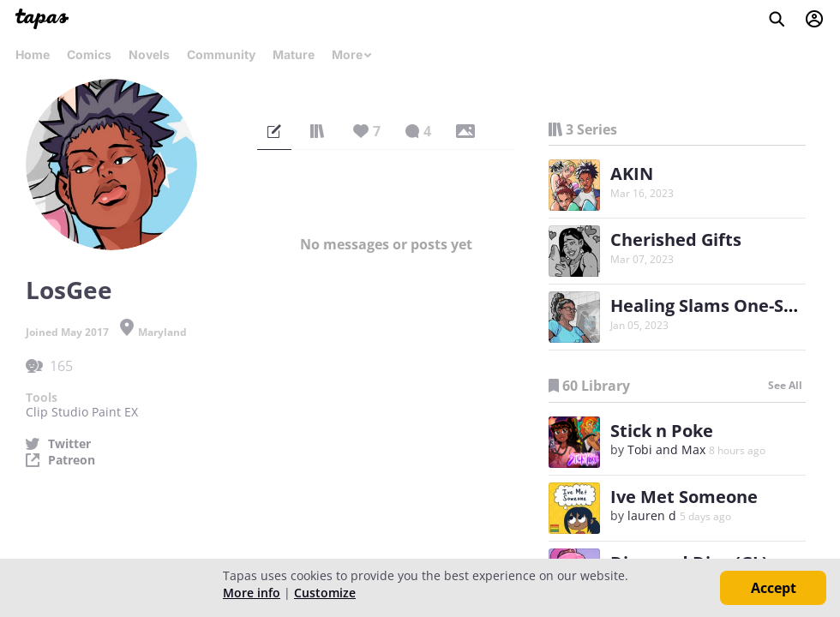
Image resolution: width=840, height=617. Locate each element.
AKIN (632, 174)
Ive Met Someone (684, 497)
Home (33, 54)
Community (221, 54)
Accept (774, 588)
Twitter (69, 444)
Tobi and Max (666, 449)
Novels (149, 54)
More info (252, 593)
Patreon (72, 460)
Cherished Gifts (676, 240)
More (352, 54)
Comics (89, 54)
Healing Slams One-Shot (711, 306)
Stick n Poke (662, 431)
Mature (294, 54)
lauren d (652, 515)
